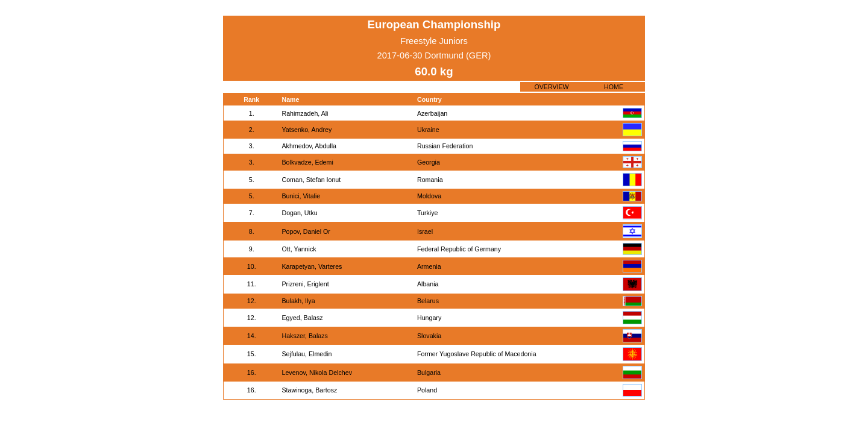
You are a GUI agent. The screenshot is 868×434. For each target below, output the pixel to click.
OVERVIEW (551, 87)
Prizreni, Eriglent (305, 284)
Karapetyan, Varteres (312, 266)
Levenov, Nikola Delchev (317, 373)
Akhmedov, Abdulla (309, 146)
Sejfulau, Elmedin (307, 354)
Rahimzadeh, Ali (305, 113)
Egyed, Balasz (302, 318)
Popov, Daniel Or (306, 231)
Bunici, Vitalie (301, 196)
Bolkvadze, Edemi (307, 162)
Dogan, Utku (299, 213)
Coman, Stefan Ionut (311, 180)
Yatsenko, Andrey (307, 130)
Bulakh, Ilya (298, 301)
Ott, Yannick (299, 249)
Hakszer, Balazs (304, 336)
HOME (614, 87)
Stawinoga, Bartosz (309, 390)
